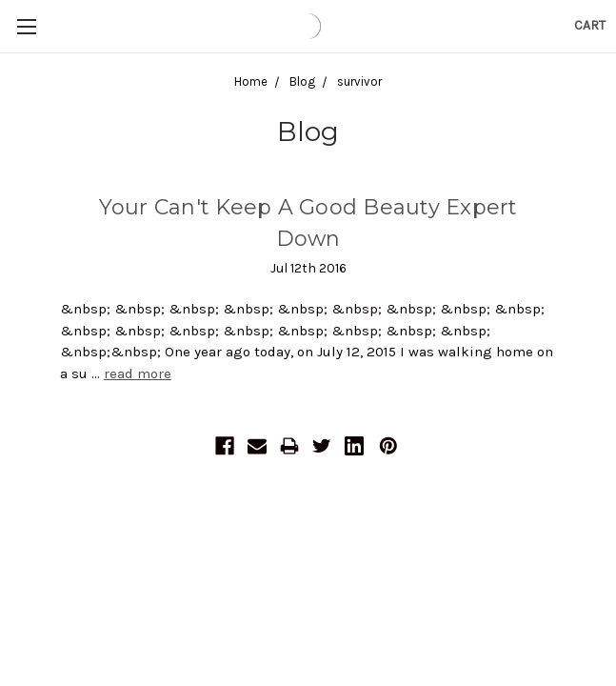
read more (138, 373)
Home (251, 81)
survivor (359, 81)
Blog (302, 81)
